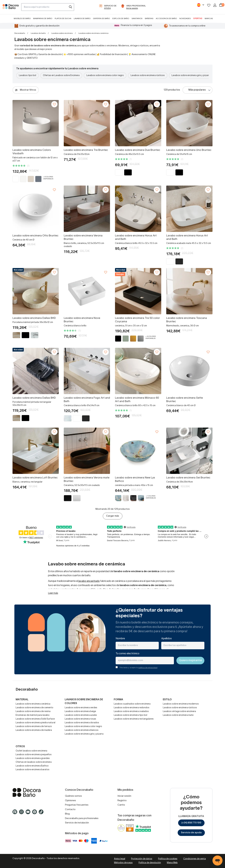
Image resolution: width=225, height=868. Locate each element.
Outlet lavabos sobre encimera (31, 751)
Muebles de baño (22, 19)
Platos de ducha (63, 19)
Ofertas (198, 19)
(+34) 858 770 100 (191, 823)
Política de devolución (150, 863)
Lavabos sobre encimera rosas (80, 719)
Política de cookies (168, 859)
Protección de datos (142, 859)
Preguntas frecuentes (77, 805)
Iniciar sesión (124, 796)
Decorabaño (20, 33)
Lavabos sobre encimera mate (178, 715)
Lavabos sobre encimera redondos (132, 708)
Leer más (53, 593)
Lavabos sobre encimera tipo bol (130, 715)
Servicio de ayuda (191, 833)
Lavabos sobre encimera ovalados (131, 711)
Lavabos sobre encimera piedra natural (35, 723)
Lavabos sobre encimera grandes (33, 758)
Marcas (209, 19)
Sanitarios (137, 19)
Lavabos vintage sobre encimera (179, 711)
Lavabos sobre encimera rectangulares (134, 719)
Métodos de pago (123, 863)
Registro (122, 801)
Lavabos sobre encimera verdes (81, 708)
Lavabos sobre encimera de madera (34, 730)
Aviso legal (120, 859)
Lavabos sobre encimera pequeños (34, 755)
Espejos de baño (121, 19)
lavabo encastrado (89, 581)
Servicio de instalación (77, 823)
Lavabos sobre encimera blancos (82, 730)
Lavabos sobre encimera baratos (32, 770)
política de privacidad (148, 668)
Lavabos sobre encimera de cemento (34, 708)
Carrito (121, 805)
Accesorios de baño (166, 19)
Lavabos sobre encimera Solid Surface (35, 719)
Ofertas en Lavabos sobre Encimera (61, 75)
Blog (67, 814)
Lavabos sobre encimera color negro (105, 75)
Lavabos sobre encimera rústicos (148, 75)
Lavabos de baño (82, 19)
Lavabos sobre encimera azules (81, 715)
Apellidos (166, 639)
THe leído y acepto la (138, 668)
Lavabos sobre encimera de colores (84, 702)
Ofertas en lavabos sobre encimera (34, 762)
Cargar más (113, 516)
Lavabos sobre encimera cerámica (33, 704)
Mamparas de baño (43, 19)
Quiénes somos (73, 796)
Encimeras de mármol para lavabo (33, 715)
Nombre (120, 639)
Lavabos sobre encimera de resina (33, 711)
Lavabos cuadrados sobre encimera (132, 704)
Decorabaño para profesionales (82, 818)
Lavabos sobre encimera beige (80, 711)
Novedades (185, 19)
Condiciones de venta (195, 859)
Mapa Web (172, 863)
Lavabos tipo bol (27, 75)
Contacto (70, 809)
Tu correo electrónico (127, 654)
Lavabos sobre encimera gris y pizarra (191, 75)
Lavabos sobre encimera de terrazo (34, 726)
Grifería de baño (101, 19)
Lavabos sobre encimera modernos (181, 704)
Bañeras (149, 19)
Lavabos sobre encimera (62, 33)
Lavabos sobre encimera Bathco (32, 766)
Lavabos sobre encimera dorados (82, 723)
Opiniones (70, 801)
